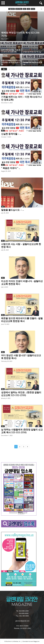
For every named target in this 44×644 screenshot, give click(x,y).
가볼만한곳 (12, 9)
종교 (3, 94)
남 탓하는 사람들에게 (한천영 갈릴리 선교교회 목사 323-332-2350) (22, 431)
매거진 (33, 9)
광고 (25, 9)
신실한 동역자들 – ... (11, 134)
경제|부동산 (19, 9)
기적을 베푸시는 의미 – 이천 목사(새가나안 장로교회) (21, 98)
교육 (29, 9)
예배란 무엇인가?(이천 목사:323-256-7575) (21, 34)
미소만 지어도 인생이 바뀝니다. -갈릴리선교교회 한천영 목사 (22, 283)
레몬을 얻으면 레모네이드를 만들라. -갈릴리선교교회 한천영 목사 (22, 320)
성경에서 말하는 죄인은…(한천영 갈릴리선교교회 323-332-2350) (21, 394)
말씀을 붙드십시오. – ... (12, 210)
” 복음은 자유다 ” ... (11, 168)
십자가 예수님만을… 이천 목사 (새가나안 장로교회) (11, 51)
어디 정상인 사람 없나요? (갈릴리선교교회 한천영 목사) (21, 357)
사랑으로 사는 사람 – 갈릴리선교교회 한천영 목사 (21, 245)
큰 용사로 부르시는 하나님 (32, 52)
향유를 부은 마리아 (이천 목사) (33, 63)
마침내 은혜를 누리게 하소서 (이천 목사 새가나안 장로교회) (11, 62)
